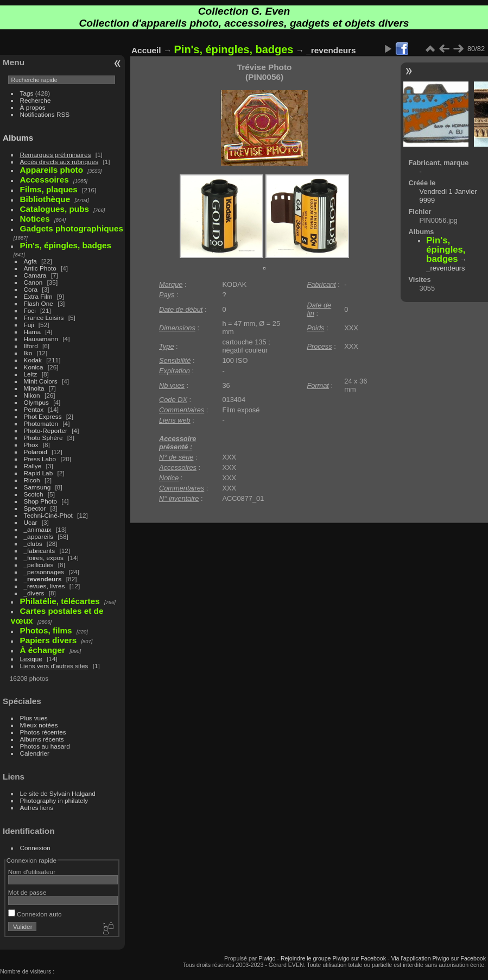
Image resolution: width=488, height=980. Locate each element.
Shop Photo (41, 501)
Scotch (34, 494)
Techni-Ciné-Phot (48, 515)
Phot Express (43, 416)
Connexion (35, 848)
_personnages (44, 572)
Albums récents (42, 739)
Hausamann (41, 339)
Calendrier (35, 753)
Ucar (31, 522)
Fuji (29, 325)
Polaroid (36, 452)
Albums (18, 138)
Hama (32, 332)
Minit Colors (41, 381)
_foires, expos (44, 558)
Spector (35, 508)
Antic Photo (40, 268)
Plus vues (34, 718)
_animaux (38, 529)
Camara (35, 275)
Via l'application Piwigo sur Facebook (438, 958)
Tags (27, 93)
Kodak (33, 360)
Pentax (34, 409)
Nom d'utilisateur (32, 872)
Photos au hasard (45, 746)
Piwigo (267, 958)
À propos (33, 107)
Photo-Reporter (46, 431)
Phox (31, 445)
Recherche (36, 100)
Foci (30, 310)
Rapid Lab (39, 473)
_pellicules (39, 565)
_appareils (39, 536)
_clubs (33, 544)
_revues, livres (45, 586)
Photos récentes (43, 732)
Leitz (31, 374)
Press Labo (40, 459)
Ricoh (32, 480)
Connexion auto (35, 914)
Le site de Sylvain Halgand (58, 793)
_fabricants (40, 551)
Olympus (36, 402)
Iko (28, 353)
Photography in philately (54, 800)
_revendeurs (43, 579)
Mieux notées (39, 725)
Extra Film (38, 296)
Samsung (37, 487)
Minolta (34, 388)
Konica (34, 367)
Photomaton (41, 423)
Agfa (30, 261)
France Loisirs (44, 318)
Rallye (33, 466)
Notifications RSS (45, 114)
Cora (31, 289)
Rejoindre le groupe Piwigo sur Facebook (333, 958)
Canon (33, 282)
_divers (34, 593)
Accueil (146, 50)
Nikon (32, 395)
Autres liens (37, 808)
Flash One (39, 303)
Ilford (31, 346)
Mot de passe (27, 892)
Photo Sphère (43, 438)
